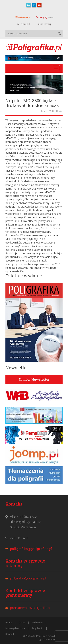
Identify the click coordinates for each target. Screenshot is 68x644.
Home (9, 622)
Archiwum (37, 622)
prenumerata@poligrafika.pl (30, 608)
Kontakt (10, 634)
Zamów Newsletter (34, 379)
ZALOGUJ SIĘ (23, 24)
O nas (22, 622)
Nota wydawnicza (15, 628)
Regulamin (37, 628)
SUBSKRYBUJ (44, 24)
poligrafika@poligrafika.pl (31, 549)
